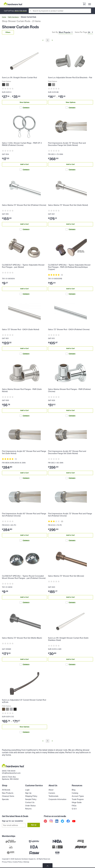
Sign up (34, 825)
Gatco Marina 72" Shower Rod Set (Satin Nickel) (68, 205)
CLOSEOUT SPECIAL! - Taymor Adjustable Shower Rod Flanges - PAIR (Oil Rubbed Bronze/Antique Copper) (69, 267)
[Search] (60, 11)
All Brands (6, 790)
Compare (25, 107)
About (51, 790)
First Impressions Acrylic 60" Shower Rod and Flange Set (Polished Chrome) (24, 515)
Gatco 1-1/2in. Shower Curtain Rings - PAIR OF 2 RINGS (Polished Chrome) (22, 144)
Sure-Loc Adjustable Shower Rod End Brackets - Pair (70, 78)
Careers (52, 793)
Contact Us (30, 802)
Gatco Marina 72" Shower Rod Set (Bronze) (66, 576)
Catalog (75, 793)
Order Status (30, 806)
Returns (28, 809)
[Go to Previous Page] (43, 40)
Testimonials (53, 796)
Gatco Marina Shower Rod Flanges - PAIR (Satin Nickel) (22, 390)
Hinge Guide (77, 802)
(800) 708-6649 (21, 11)
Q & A (74, 809)
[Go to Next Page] (52, 40)
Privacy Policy (7, 862)
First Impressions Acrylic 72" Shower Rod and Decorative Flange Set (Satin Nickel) (67, 144)
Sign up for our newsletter (13, 821)
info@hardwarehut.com (11, 773)
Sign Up (28, 793)
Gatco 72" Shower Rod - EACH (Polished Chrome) (69, 329)
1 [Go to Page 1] (48, 40)
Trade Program (78, 799)
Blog (74, 790)
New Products (8, 793)
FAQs (74, 806)
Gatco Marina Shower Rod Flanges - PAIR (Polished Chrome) (69, 390)
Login (27, 790)
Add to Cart (25, 164)
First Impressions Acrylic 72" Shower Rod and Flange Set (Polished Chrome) (70, 515)
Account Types (78, 796)
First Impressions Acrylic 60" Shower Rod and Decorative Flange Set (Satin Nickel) (67, 452)
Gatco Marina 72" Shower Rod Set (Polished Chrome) (24, 205)
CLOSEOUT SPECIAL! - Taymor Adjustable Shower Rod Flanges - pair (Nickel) (23, 266)
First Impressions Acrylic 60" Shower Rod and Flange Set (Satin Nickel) (24, 452)
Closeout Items (8, 796)
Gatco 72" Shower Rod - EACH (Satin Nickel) (21, 329)
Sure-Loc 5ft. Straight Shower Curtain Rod (19, 78)
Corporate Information (57, 799)
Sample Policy (31, 799)
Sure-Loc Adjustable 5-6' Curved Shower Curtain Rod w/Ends (24, 701)
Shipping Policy (31, 796)
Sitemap (26, 862)
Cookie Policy (18, 862)
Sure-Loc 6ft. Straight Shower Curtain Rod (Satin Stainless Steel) (68, 639)
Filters (8, 32)
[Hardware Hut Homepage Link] (13, 4)
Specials (5, 799)
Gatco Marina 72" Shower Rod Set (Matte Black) (22, 638)
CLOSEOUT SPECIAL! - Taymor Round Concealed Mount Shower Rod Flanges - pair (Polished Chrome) (24, 577)
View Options (24, 102)
